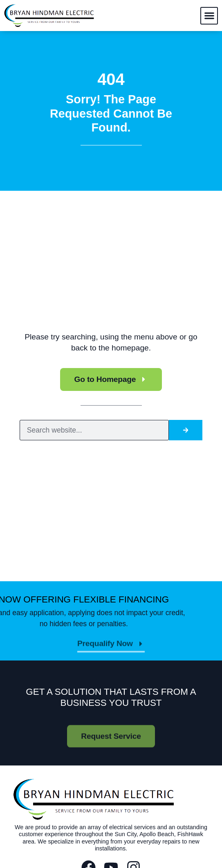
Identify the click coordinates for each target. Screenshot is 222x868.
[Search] (186, 430)
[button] (209, 16)
